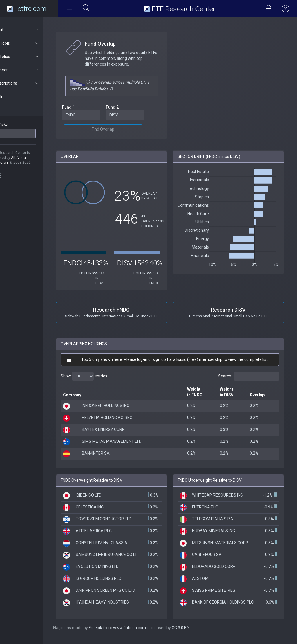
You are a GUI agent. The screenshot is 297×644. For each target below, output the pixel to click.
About (31, 30)
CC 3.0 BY (196, 632)
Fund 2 (124, 107)
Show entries (99, 376)
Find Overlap (115, 129)
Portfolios (31, 57)
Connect (31, 70)
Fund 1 (84, 107)
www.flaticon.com (145, 632)
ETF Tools (31, 43)
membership (218, 359)
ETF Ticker (16, 125)
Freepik (111, 632)
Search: (249, 376)
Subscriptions (31, 83)
